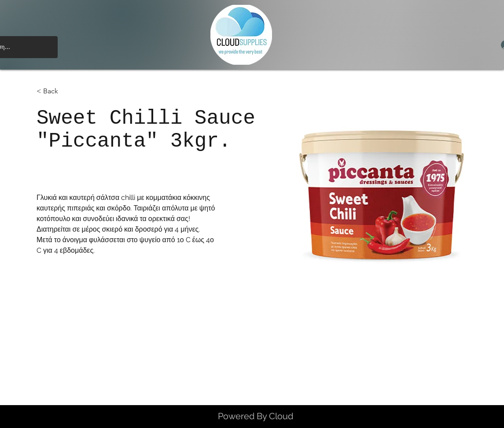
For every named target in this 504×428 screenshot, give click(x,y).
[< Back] (54, 91)
